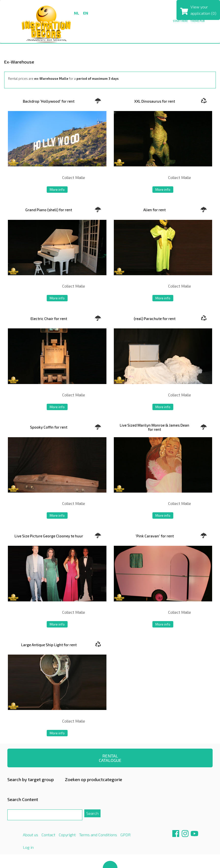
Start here (180, 21)
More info (57, 189)
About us (30, 835)
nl (77, 13)
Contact (48, 835)
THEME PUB (198, 21)
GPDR (125, 835)
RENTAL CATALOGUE (110, 758)
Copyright (67, 835)
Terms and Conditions (98, 835)
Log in (28, 847)
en (86, 13)
